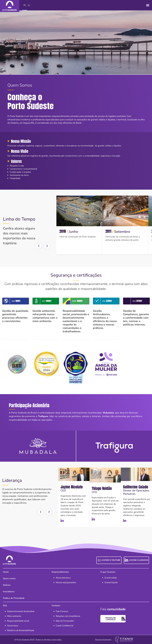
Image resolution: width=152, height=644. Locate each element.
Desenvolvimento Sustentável (21, 611)
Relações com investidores (68, 616)
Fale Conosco (62, 611)
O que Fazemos (108, 572)
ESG (5, 606)
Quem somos (9, 578)
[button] (148, 5)
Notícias (7, 585)
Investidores (9, 592)
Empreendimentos (60, 572)
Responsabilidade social (18, 621)
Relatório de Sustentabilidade (21, 630)
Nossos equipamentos (66, 582)
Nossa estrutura (63, 578)
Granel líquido (111, 582)
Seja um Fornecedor (65, 621)
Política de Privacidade (14, 598)
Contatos (56, 606)
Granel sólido (111, 578)
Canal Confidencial (65, 625)
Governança (13, 625)
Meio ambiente (14, 616)
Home (6, 572)
